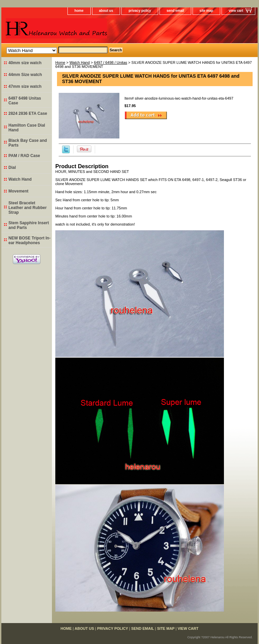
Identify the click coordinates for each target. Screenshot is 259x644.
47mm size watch (25, 86)
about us (106, 11)
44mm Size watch (25, 75)
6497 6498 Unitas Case (25, 101)
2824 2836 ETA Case (28, 113)
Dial (12, 168)
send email (175, 11)
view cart (236, 11)
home (79, 11)
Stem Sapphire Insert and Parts (29, 225)
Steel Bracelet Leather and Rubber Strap (27, 208)
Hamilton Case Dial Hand (27, 128)
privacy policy (140, 11)
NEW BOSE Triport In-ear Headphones (30, 240)
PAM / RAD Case (24, 156)
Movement (18, 191)
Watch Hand (80, 62)
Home (60, 62)
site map (207, 11)
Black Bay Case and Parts (28, 143)
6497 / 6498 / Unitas (111, 62)
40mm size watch (25, 63)
